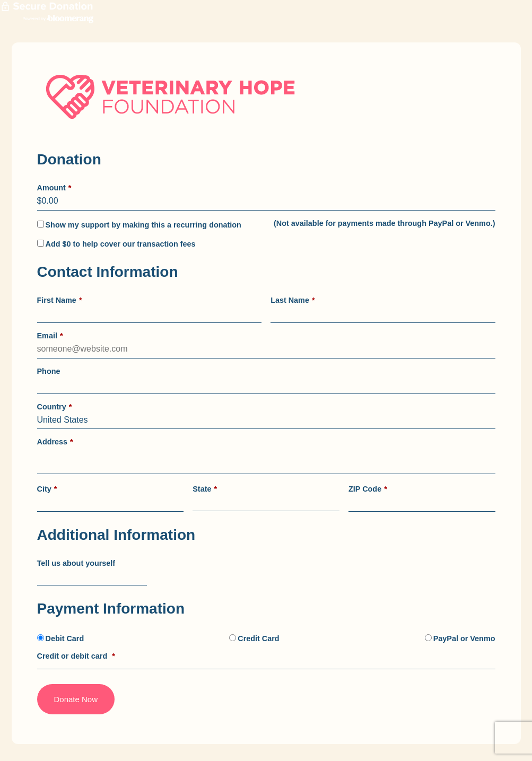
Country (55, 407)
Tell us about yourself (76, 563)
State (205, 489)
